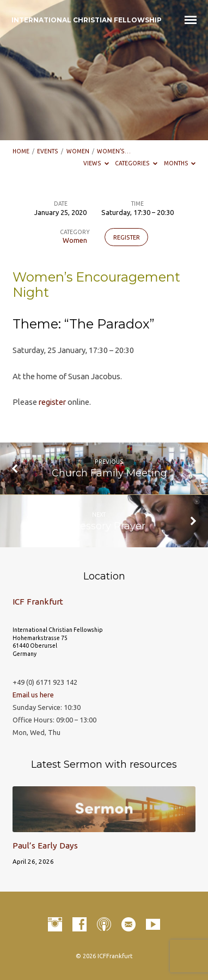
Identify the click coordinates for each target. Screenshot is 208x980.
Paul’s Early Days (45, 845)
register (52, 402)
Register (127, 237)
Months (180, 163)
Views (96, 163)
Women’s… (114, 151)
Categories (136, 163)
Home (21, 151)
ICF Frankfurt (38, 602)
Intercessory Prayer (99, 526)
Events (48, 151)
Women (78, 151)
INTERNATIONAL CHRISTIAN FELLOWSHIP (87, 20)
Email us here (33, 695)
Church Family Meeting (109, 473)
